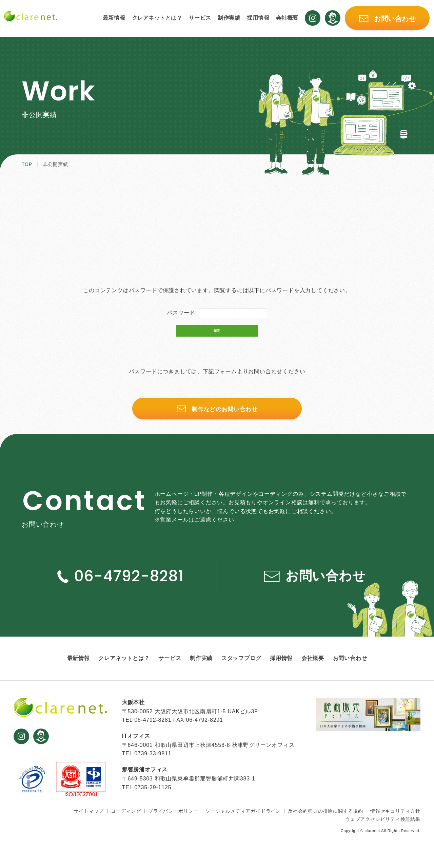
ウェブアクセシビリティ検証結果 (383, 830)
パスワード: (217, 313)
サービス (200, 18)
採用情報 (259, 18)
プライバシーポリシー (173, 822)
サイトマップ (89, 822)
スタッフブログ (241, 669)
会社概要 (288, 18)
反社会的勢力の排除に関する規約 (325, 822)
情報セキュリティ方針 (395, 822)
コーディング (126, 822)
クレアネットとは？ (156, 18)
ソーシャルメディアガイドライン (243, 822)
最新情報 (112, 18)
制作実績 (229, 18)
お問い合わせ (350, 669)
